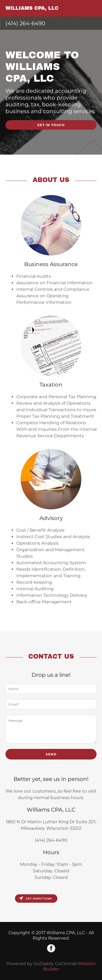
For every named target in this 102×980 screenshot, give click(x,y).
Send (51, 754)
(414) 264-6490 (25, 23)
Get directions (35, 898)
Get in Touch (51, 125)
